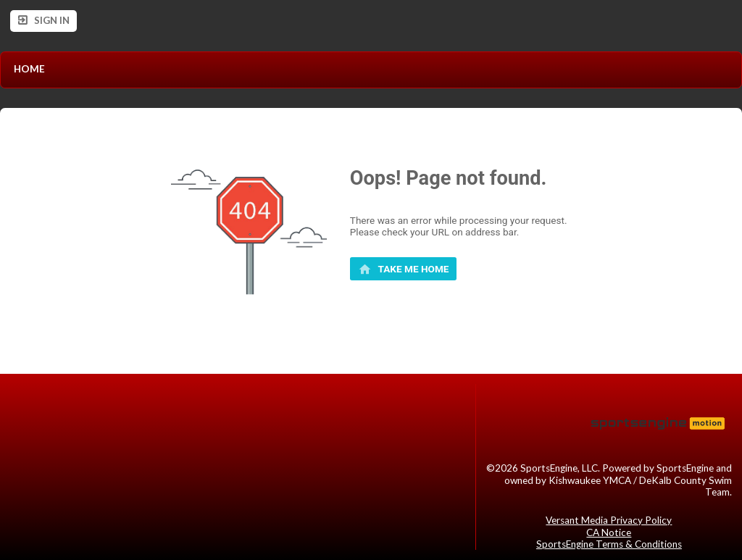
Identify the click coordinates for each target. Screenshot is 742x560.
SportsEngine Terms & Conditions (609, 544)
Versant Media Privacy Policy (609, 520)
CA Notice (609, 532)
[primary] (404, 269)
